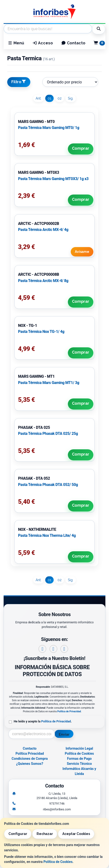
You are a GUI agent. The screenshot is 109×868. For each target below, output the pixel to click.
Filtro (19, 82)
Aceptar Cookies (76, 834)
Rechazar (45, 834)
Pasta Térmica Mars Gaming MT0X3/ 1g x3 (53, 179)
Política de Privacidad (69, 711)
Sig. (71, 98)
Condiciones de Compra (30, 759)
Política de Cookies (58, 862)
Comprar (81, 148)
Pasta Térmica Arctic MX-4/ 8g (43, 281)
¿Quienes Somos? (30, 764)
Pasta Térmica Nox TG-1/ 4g (41, 332)
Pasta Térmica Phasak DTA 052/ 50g (48, 485)
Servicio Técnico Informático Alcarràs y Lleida (79, 769)
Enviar (64, 734)
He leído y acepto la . (43, 721)
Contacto (73, 43)
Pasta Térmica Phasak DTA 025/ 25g (48, 434)
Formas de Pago (79, 759)
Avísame (82, 252)
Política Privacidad (30, 754)
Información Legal (79, 748)
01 (49, 98)
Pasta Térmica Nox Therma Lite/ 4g (47, 535)
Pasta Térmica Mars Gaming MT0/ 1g (49, 128)
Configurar (18, 834)
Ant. (38, 98)
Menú (16, 43)
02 (60, 98)
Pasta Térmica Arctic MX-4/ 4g (43, 230)
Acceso (43, 43)
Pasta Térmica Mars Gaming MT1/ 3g (49, 383)
